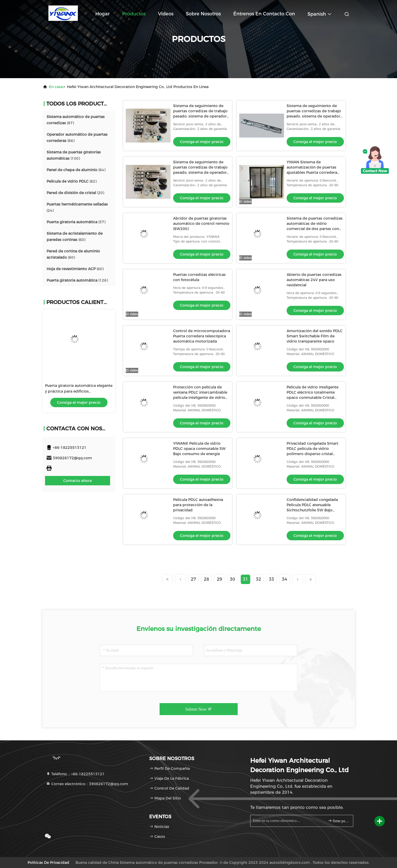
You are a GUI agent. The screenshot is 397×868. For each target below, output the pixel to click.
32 (259, 579)
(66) (77, 138)
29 (219, 579)
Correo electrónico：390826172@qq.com (87, 784)
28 (206, 579)
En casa (56, 87)
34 (285, 579)
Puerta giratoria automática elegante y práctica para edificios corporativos (79, 391)
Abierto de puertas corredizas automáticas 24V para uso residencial (314, 280)
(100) (74, 155)
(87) (76, 120)
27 (193, 579)
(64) (76, 170)
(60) (75, 237)
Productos (134, 14)
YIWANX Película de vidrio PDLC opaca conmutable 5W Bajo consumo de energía (199, 449)
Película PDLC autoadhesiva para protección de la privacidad (198, 505)
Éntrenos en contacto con (264, 14)
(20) (75, 193)
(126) (77, 280)
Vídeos (166, 14)
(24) (77, 207)
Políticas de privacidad (48, 863)
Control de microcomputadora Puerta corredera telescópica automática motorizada (202, 336)
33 (272, 579)
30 (232, 579)
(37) (76, 222)
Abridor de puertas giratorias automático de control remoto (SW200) (201, 224)
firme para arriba (338, 821)
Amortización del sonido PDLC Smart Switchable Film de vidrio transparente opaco (315, 336)
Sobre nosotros (203, 14)
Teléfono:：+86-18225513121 (75, 774)
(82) (72, 181)
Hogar (102, 14)
